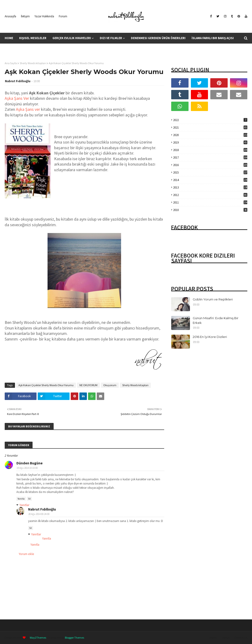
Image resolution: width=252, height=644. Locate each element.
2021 (210, 128)
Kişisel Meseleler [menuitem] (33, 38)
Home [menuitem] (9, 38)
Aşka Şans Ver (17, 98)
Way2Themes (38, 638)
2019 (210, 142)
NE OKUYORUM (88, 385)
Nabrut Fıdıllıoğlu (18, 81)
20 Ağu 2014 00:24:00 (39, 514)
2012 (210, 195)
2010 (210, 210)
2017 (210, 157)
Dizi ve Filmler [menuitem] (111, 38)
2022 (210, 120)
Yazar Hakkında (44, 16)
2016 (210, 165)
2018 (210, 150)
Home (213, 638)
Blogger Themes (74, 638)
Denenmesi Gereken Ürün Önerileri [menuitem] (158, 38)
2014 (210, 180)
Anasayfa (10, 16)
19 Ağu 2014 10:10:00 (27, 468)
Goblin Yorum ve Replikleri (213, 299)
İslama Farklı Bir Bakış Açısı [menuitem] (213, 38)
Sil (29, 499)
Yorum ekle (26, 554)
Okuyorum (110, 385)
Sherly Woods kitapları (33, 63)
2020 (210, 135)
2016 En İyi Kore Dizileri (210, 337)
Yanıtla (21, 499)
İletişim (25, 16)
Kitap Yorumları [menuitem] (20, 49)
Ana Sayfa (11, 63)
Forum (63, 16)
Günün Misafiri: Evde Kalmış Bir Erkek (216, 320)
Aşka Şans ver (28, 109)
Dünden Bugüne (30, 463)
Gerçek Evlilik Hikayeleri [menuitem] (72, 38)
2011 (210, 202)
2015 (210, 172)
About (226, 638)
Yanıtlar (24, 505)
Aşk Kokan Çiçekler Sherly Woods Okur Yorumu (46, 385)
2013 (210, 187)
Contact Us (241, 638)
